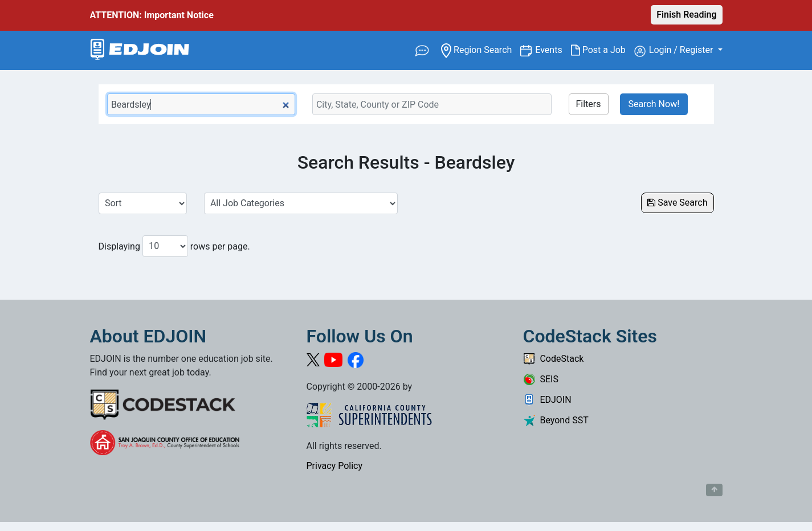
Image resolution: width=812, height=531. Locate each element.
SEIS (541, 379)
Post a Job (603, 50)
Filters (589, 104)
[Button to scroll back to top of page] (714, 490)
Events (553, 49)
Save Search (677, 203)
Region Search (481, 49)
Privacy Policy (335, 466)
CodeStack (554, 359)
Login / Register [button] (675, 51)
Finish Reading (686, 15)
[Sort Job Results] (143, 203)
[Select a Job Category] (301, 203)
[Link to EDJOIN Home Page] (140, 50)
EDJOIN (547, 400)
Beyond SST (556, 420)
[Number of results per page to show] (165, 246)
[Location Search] (432, 104)
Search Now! (654, 104)
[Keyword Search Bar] (201, 104)
